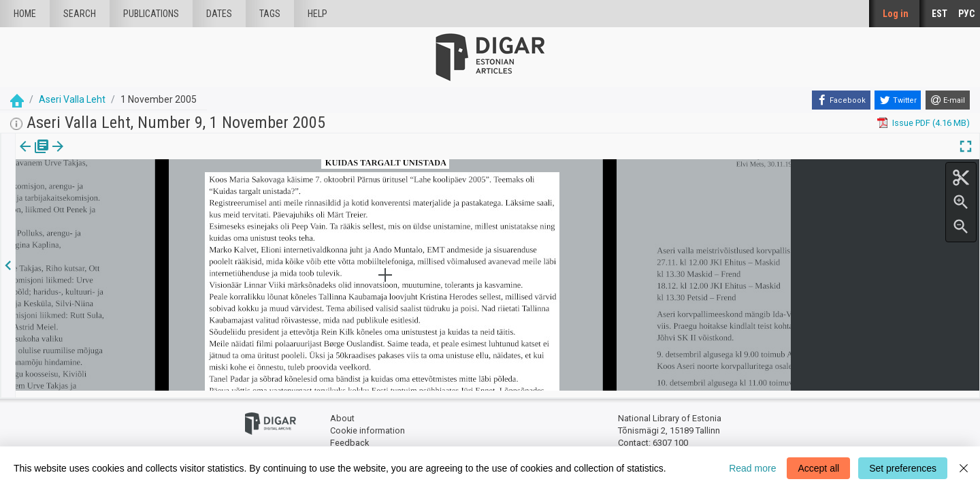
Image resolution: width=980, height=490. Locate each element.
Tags (270, 14)
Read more (752, 468)
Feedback (349, 436)
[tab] (24, 156)
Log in (896, 14)
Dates (219, 14)
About (342, 412)
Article (72, 156)
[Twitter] (898, 100)
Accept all (818, 468)
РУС (966, 14)
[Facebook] (841, 100)
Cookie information (367, 424)
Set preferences (903, 468)
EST (940, 14)
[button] (91, 156)
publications (151, 14)
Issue (24, 156)
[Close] (964, 468)
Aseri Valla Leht (72, 99)
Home (25, 14)
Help (317, 14)
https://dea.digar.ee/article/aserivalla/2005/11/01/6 (116, 193)
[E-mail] (948, 100)
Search (80, 14)
